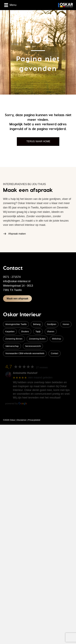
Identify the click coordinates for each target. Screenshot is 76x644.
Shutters (25, 332)
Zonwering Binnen (14, 339)
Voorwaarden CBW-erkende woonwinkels (25, 353)
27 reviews (42, 367)
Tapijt (38, 332)
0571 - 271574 (12, 277)
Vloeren (51, 332)
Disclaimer (22, 420)
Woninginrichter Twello (16, 324)
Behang (37, 324)
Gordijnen (52, 324)
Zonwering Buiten (37, 339)
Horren (66, 324)
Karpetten (10, 332)
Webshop (57, 339)
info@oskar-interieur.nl (17, 281)
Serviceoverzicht (33, 346)
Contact (54, 353)
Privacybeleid (34, 420)
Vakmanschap (12, 346)
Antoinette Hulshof (25, 373)
